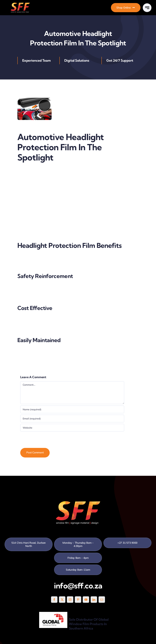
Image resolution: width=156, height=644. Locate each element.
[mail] (102, 600)
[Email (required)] (72, 419)
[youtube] (86, 600)
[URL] (72, 428)
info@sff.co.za (78, 586)
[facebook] (54, 600)
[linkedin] (94, 600)
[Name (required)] (72, 409)
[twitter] (62, 600)
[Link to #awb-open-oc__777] (147, 8)
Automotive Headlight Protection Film (39, 170)
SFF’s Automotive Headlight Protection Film (42, 226)
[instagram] (70, 600)
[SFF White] (20, 4)
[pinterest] (78, 600)
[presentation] (43, 439)
